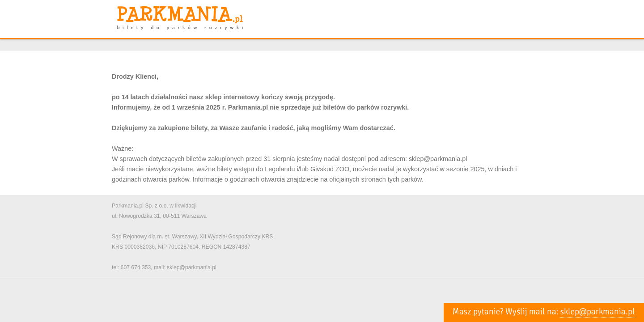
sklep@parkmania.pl (598, 312)
